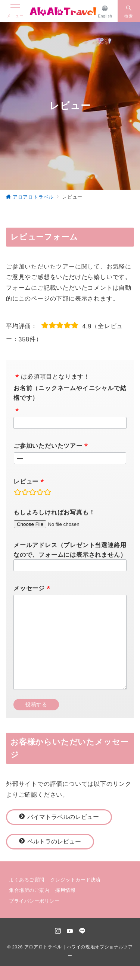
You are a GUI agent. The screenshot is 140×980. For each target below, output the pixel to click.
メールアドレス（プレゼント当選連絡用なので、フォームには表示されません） (70, 550)
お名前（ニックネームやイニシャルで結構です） (70, 393)
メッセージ (29, 588)
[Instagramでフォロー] (58, 931)
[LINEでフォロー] (82, 931)
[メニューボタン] (15, 11)
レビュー (26, 481)
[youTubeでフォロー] (70, 931)
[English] (105, 11)
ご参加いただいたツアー (48, 446)
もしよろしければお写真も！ (54, 512)
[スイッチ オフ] (129, 11)
